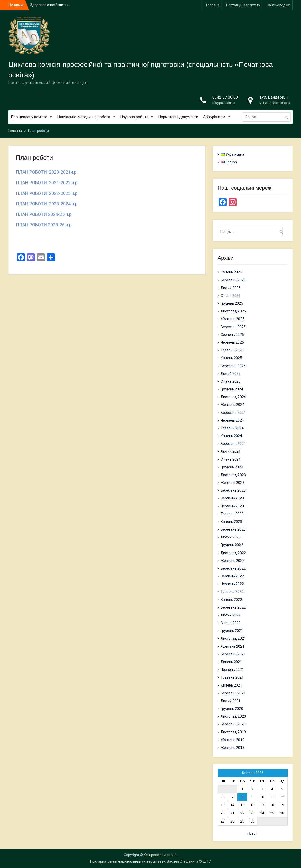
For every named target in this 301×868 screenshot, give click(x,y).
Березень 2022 (233, 607)
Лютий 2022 (231, 615)
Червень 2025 (232, 342)
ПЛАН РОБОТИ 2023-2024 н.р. (47, 204)
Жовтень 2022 (232, 561)
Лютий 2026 (231, 288)
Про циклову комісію (29, 117)
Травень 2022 (232, 592)
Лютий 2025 (231, 374)
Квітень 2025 (231, 358)
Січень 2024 (231, 459)
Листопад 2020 (233, 716)
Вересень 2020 (233, 724)
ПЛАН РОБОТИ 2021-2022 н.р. (47, 183)
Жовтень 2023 (232, 483)
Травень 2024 (232, 428)
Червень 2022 (232, 584)
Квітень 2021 (231, 685)
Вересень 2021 (233, 654)
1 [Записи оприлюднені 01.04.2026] (242, 789)
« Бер (251, 833)
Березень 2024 (233, 444)
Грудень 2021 (232, 631)
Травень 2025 (232, 350)
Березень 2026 (233, 280)
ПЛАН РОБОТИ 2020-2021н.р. (47, 172)
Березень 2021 (233, 693)
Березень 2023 (233, 529)
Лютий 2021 (231, 701)
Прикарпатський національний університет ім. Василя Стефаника (144, 861)
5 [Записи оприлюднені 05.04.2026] (282, 789)
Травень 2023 (232, 514)
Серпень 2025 (232, 335)
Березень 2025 (233, 366)
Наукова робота (134, 117)
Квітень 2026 (231, 272)
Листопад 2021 (233, 638)
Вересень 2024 (233, 413)
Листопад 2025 (233, 311)
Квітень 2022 (231, 600)
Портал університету (243, 5)
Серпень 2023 (232, 498)
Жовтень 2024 (232, 405)
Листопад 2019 (233, 732)
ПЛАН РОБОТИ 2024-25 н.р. (44, 214)
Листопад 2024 (233, 397)
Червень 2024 (232, 420)
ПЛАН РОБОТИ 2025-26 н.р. (44, 225)
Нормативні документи (178, 117)
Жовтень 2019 (232, 740)
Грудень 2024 (232, 389)
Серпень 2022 (232, 576)
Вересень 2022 (233, 568)
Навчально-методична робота (84, 117)
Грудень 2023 (232, 467)
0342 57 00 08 (225, 97)
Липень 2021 (231, 662)
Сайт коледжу (278, 5)
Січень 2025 (231, 381)
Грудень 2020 (232, 709)
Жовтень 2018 (232, 748)
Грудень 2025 (232, 303)
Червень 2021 (232, 670)
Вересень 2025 (233, 327)
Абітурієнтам (214, 117)
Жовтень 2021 (232, 646)
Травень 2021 (232, 677)
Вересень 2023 (233, 490)
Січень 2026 (231, 296)
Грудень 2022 (232, 545)
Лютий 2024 (231, 451)
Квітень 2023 (231, 522)
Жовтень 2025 (232, 319)
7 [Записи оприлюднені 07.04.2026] (232, 797)
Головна (213, 5)
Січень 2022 (231, 623)
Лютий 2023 (231, 537)
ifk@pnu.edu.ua (224, 103)
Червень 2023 (232, 506)
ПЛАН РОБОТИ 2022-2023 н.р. (47, 193)
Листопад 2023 (233, 475)
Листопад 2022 (233, 553)
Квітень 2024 (231, 436)
